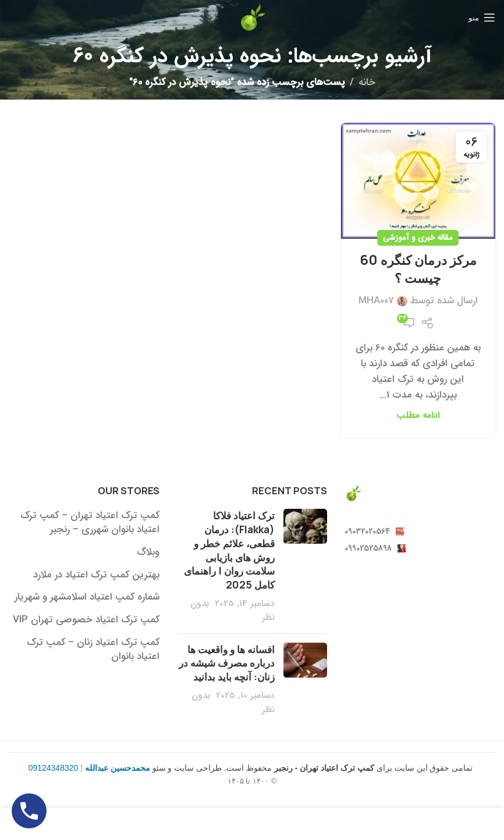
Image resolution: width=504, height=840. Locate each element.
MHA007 (376, 301)
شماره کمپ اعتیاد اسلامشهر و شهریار (87, 597)
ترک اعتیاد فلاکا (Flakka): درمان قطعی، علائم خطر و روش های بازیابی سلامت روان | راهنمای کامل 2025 (229, 550)
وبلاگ (148, 552)
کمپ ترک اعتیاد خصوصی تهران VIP (86, 620)
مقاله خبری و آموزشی (418, 238)
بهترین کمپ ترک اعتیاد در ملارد (96, 575)
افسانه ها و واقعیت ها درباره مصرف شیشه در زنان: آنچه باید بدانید (227, 663)
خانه (367, 82)
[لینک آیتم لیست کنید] (420, 531)
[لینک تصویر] (353, 493)
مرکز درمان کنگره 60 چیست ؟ (418, 269)
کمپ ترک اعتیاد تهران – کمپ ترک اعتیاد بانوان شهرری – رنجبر (90, 523)
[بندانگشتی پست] (305, 566)
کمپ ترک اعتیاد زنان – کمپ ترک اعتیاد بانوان (93, 650)
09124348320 (54, 768)
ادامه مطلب (418, 416)
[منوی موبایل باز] (482, 17)
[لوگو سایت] (252, 17)
